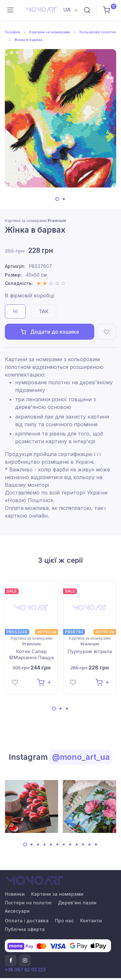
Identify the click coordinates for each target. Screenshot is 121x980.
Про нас (64, 921)
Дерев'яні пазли (77, 903)
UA (68, 10)
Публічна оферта (25, 929)
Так (44, 311)
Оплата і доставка (27, 921)
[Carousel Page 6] (57, 844)
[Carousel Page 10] (83, 844)
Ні (15, 311)
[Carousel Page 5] (51, 844)
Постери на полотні (28, 903)
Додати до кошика (50, 332)
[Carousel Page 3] (67, 709)
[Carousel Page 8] (70, 844)
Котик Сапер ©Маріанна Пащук (32, 655)
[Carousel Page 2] (64, 199)
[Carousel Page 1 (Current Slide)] (57, 199)
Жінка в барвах (28, 40)
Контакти (91, 921)
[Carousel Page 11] (89, 844)
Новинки (15, 894)
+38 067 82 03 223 (25, 970)
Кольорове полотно (98, 32)
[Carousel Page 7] (64, 844)
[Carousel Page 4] (44, 844)
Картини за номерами (50, 32)
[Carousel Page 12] (96, 844)
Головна (12, 32)
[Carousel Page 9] (77, 844)
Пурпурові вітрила (90, 651)
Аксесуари (17, 911)
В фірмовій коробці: (30, 295)
